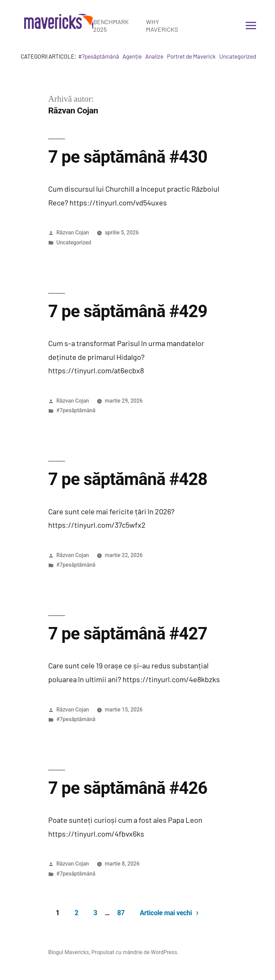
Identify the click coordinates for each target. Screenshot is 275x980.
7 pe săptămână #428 (128, 479)
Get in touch (215, 26)
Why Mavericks (162, 26)
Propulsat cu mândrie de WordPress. (135, 952)
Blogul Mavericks (69, 952)
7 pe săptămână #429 (128, 311)
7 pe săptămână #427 (128, 634)
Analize (154, 56)
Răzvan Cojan (73, 233)
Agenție (132, 56)
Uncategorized (238, 56)
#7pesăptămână (99, 56)
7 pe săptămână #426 (128, 788)
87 (121, 913)
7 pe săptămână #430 (128, 157)
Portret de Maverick (191, 56)
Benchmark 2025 (111, 26)
